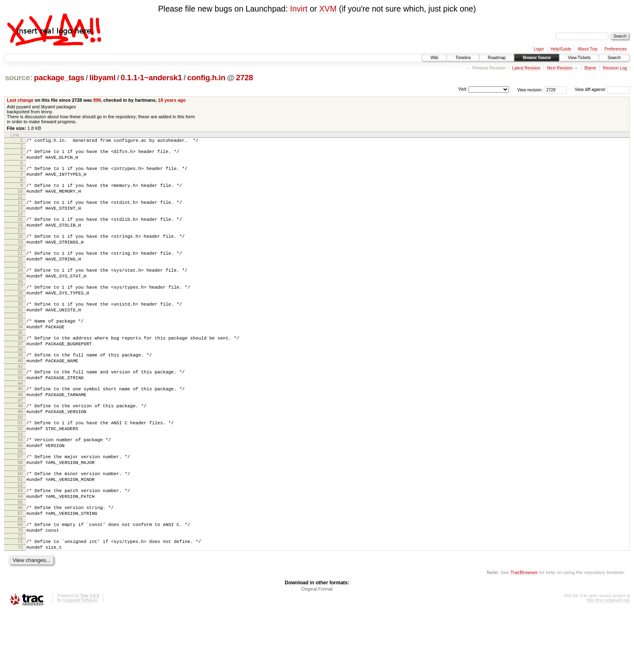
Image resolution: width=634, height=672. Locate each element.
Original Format (317, 650)
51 (20, 464)
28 (20, 315)
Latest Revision (526, 68)
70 (20, 587)
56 (20, 497)
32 (20, 342)
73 (20, 607)
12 (20, 211)
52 (20, 471)
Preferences (616, 49)
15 (20, 230)
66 (20, 561)
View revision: (530, 90)
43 (20, 412)
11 (20, 206)
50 (20, 458)
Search (614, 58)
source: (19, 78)
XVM (328, 9)
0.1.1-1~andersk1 (151, 78)
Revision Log (615, 68)
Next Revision (560, 68)
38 (20, 380)
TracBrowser (524, 633)
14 (20, 225)
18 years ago (172, 100)
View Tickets (579, 58)
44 (20, 419)
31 (20, 335)
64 (20, 548)
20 (20, 264)
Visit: (463, 89)
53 (20, 478)
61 (20, 529)
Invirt (299, 9)
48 (20, 444)
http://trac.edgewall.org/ (608, 661)
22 (20, 276)
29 (20, 322)
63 (20, 541)
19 (20, 257)
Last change (20, 100)
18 (20, 250)
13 (20, 218)
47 (20, 439)
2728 (244, 78)
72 (20, 600)
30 (20, 328)
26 (20, 303)
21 (20, 269)
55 (20, 490)
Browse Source (537, 58)
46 (20, 432)
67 (20, 568)
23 (20, 283)
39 (20, 386)
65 (20, 555)
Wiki (434, 58)
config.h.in (206, 78)
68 (20, 575)
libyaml (102, 78)
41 (20, 400)
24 (20, 289)
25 (20, 296)
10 (20, 198)
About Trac (588, 49)
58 (20, 509)
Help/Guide (561, 49)
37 (20, 373)
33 (20, 347)
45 (20, 425)
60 (20, 522)
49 (20, 451)
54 (20, 483)
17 (20, 244)
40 (20, 393)
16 (20, 237)
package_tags (59, 78)
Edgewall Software (80, 661)
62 (20, 536)
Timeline (463, 58)
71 (20, 594)
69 (20, 580)
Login (539, 49)
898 (97, 100)
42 (20, 405)
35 (20, 361)
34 (20, 354)
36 (20, 366)
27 (20, 308)
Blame (590, 68)
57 (20, 502)
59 (20, 517)
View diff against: (602, 90)
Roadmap (497, 58)
